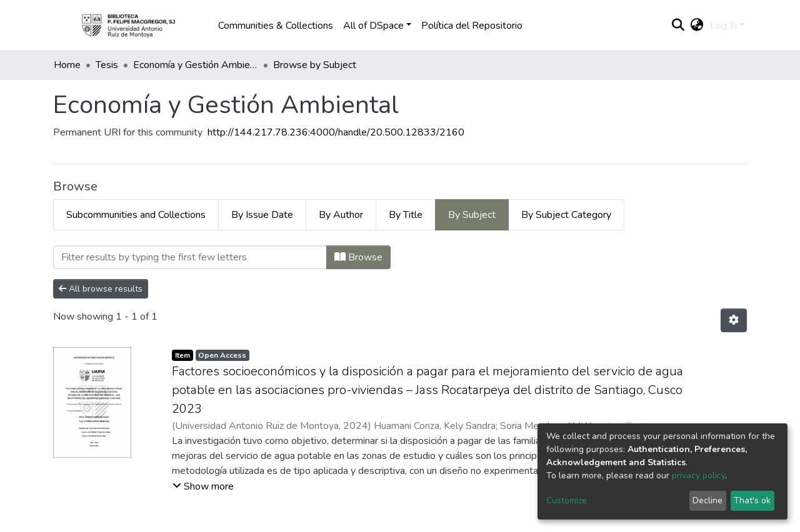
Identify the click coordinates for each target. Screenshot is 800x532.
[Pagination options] (734, 320)
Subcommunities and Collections (136, 215)
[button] (697, 26)
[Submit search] (678, 26)
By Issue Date (262, 215)
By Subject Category (566, 215)
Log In (723, 26)
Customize (567, 500)
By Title (406, 215)
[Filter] (190, 257)
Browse (358, 257)
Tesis (107, 65)
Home (67, 65)
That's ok (752, 500)
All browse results (101, 289)
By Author (341, 215)
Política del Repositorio (472, 26)
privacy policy (698, 475)
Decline (707, 500)
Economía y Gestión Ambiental (196, 65)
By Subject (472, 215)
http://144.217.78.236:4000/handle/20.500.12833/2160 (336, 132)
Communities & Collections (276, 26)
